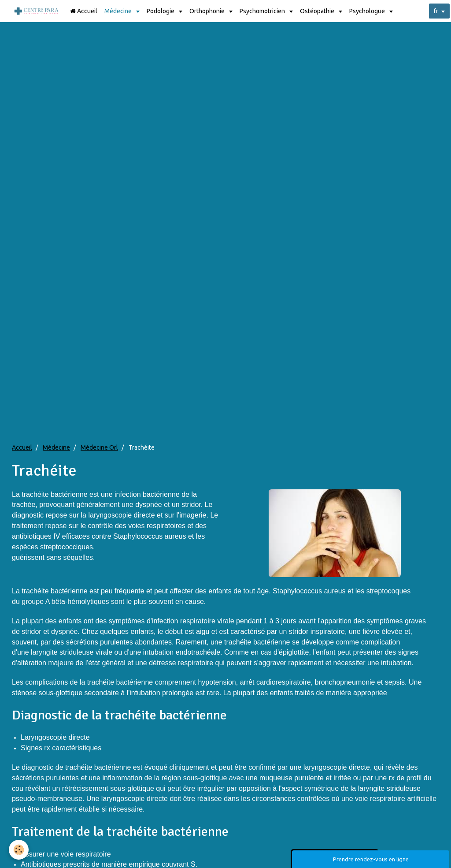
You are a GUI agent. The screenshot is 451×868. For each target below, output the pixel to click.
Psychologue (368, 11)
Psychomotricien (263, 11)
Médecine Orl (99, 447)
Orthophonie (208, 11)
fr (436, 11)
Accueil (84, 11)
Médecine (119, 11)
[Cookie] (19, 850)
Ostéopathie (318, 11)
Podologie (161, 11)
